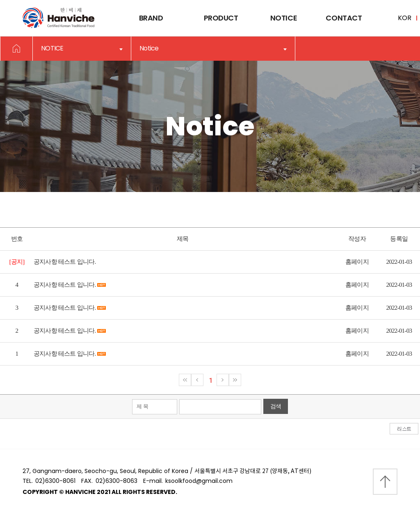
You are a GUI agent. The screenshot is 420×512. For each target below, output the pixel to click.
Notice (284, 18)
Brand (151, 18)
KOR (405, 18)
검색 (276, 406)
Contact (344, 18)
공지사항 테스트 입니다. (65, 262)
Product (221, 18)
